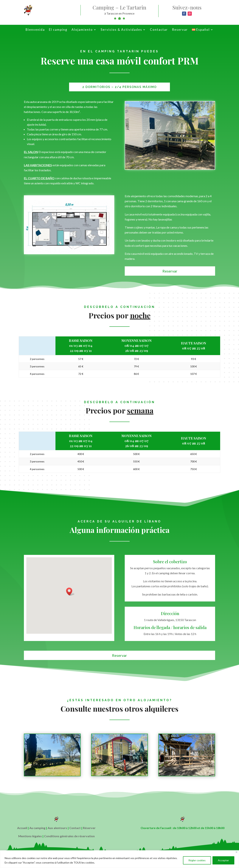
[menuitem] (203, 30)
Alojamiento (82, 30)
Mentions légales (30, 836)
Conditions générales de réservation (69, 836)
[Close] (236, 852)
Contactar (159, 30)
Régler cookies (197, 860)
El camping (58, 30)
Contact (75, 828)
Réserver (89, 828)
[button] (70, 591)
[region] (119, 859)
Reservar (180, 30)
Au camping (37, 828)
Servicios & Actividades (121, 30)
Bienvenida (35, 30)
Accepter (223, 860)
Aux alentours (57, 828)
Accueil (22, 828)
